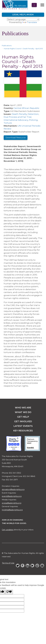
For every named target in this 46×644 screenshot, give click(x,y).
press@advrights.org (12, 503)
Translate (30, 22)
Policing (33, 120)
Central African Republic (26, 108)
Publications (7, 46)
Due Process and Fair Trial (18, 117)
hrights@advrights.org (12, 510)
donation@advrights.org (13, 489)
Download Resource (16, 138)
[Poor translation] (9, 592)
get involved (23, 421)
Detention (33, 114)
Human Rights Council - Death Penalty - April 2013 (23, 49)
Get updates (8, 530)
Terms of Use (8, 563)
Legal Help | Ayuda (23, 15)
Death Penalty (19, 114)
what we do (23, 412)
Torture (8, 123)
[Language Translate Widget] (23, 19)
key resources (23, 431)
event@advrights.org (12, 496)
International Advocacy (16, 120)
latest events (23, 426)
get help (23, 417)
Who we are (23, 408)
